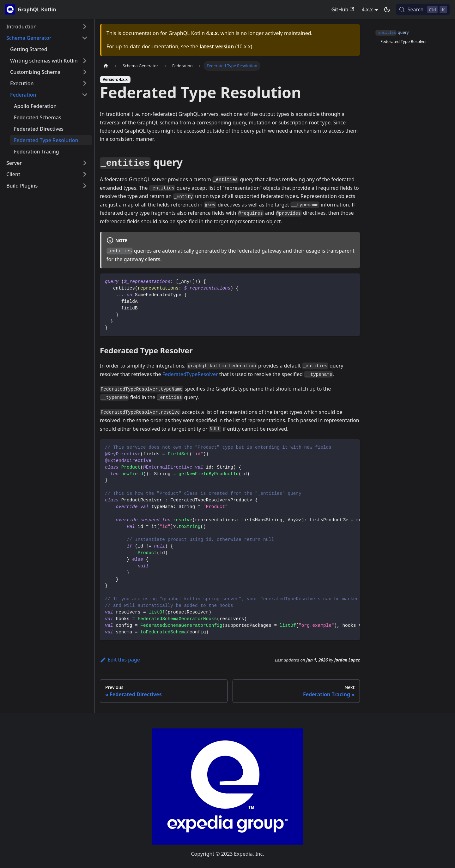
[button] (47, 27)
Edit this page (120, 660)
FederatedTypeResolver (190, 374)
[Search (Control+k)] (423, 9)
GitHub (343, 9)
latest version (217, 46)
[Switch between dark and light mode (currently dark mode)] (387, 9)
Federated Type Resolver (404, 41)
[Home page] (106, 66)
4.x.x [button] (367, 9)
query (392, 33)
